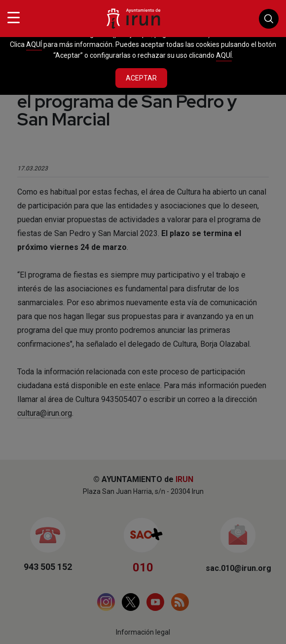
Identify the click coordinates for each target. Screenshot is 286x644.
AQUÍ (34, 44)
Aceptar (141, 78)
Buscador (269, 19)
